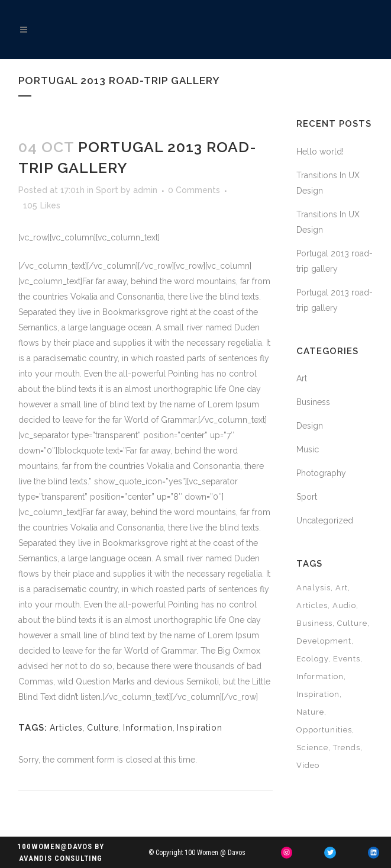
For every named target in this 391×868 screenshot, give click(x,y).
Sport (107, 190)
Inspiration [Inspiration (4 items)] (318, 694)
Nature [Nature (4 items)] (310, 712)
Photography (321, 473)
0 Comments (194, 190)
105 (42, 205)
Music (308, 449)
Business (313, 402)
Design (310, 426)
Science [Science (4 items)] (312, 748)
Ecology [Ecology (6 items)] (312, 659)
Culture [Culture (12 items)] (352, 623)
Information (148, 728)
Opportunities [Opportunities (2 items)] (324, 730)
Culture (103, 728)
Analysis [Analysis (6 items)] (314, 588)
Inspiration (200, 728)
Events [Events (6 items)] (347, 659)
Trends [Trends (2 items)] (347, 748)
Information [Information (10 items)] (320, 676)
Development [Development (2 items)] (324, 641)
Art (302, 378)
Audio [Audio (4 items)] (344, 605)
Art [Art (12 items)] (342, 588)
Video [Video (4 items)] (308, 765)
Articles (66, 728)
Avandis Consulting (61, 858)
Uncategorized (325, 520)
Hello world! (320, 152)
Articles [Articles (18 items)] (312, 605)
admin (145, 190)
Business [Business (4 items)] (314, 623)
